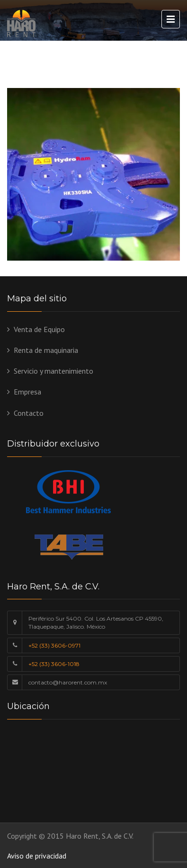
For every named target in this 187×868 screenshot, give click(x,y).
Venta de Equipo (39, 329)
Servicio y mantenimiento (53, 371)
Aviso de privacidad (37, 856)
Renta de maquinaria (46, 350)
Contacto (29, 413)
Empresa (27, 392)
